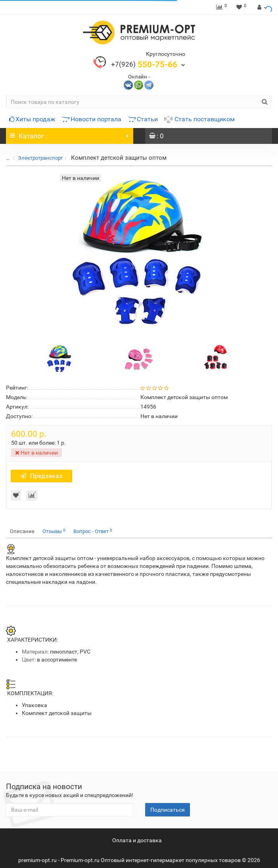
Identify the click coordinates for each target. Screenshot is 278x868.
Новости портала (91, 119)
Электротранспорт (35, 158)
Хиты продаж (32, 119)
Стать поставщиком (199, 119)
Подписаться (168, 810)
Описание (22, 531)
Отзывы (54, 531)
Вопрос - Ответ (93, 531)
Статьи (143, 119)
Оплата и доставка (137, 840)
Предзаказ (41, 476)
